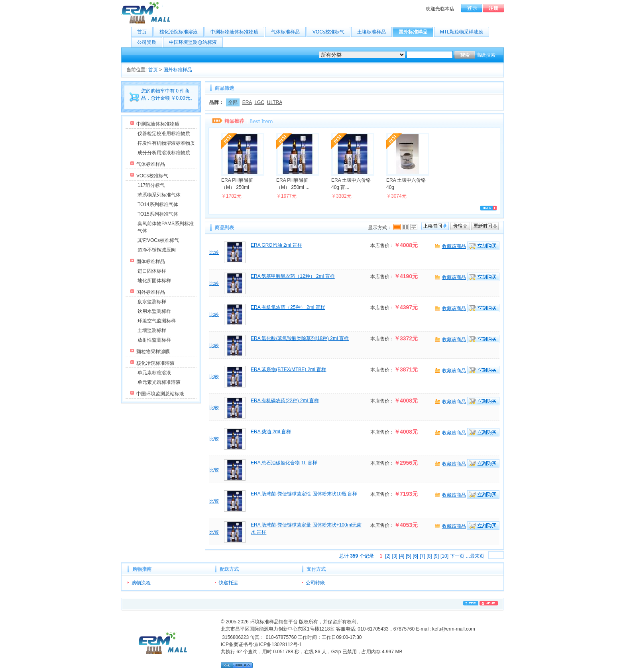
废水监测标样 (152, 302)
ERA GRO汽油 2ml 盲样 (276, 245)
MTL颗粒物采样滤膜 (465, 32)
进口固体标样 (152, 271)
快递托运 (228, 583)
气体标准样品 (288, 32)
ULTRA (275, 102)
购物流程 (141, 583)
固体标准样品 (151, 261)
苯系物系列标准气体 (159, 195)
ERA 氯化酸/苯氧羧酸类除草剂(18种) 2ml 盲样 (300, 338)
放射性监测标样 (154, 340)
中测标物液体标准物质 (237, 32)
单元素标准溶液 (154, 373)
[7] (422, 556)
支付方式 (316, 569)
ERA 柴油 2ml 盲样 (271, 432)
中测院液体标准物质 (158, 124)
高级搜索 (486, 55)
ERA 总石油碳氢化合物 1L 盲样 (284, 463)
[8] (429, 556)
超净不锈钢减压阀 (157, 250)
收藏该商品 (454, 246)
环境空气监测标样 (157, 321)
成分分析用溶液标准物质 (164, 153)
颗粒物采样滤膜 (153, 352)
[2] (388, 556)
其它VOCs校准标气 (158, 240)
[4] (402, 556)
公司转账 (315, 583)
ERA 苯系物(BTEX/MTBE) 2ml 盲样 (288, 369)
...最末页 (475, 556)
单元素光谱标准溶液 (159, 382)
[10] (444, 556)
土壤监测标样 (152, 330)
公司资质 (150, 42)
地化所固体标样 (154, 281)
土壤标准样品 (374, 32)
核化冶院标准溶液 (182, 32)
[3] (395, 556)
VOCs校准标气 (331, 32)
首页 (145, 32)
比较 (214, 252)
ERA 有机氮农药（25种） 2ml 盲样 (288, 307)
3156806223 (235, 637)
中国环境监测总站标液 (196, 42)
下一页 (457, 556)
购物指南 (142, 569)
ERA (247, 102)
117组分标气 (151, 185)
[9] (436, 556)
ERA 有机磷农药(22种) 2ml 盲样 (285, 401)
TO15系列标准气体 (158, 214)
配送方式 (229, 569)
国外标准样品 (416, 32)
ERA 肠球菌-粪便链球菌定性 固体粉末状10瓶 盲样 (304, 494)
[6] (416, 556)
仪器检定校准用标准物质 (164, 134)
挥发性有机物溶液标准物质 (166, 143)
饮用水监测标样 (154, 311)
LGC (259, 102)
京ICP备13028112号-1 (278, 644)
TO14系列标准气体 (158, 204)
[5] (408, 556)
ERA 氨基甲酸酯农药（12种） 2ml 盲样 (293, 276)
